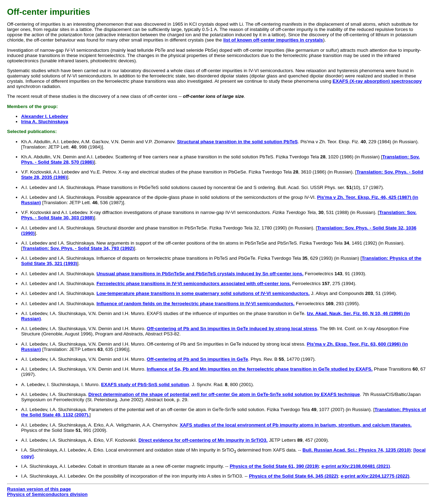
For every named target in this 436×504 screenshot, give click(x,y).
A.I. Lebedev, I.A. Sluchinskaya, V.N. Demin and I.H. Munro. (83, 329)
